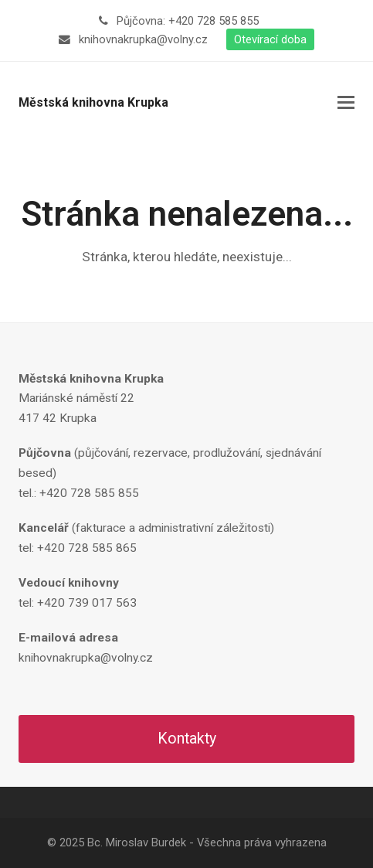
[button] (346, 103)
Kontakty (187, 739)
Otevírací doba (270, 39)
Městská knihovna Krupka (93, 102)
